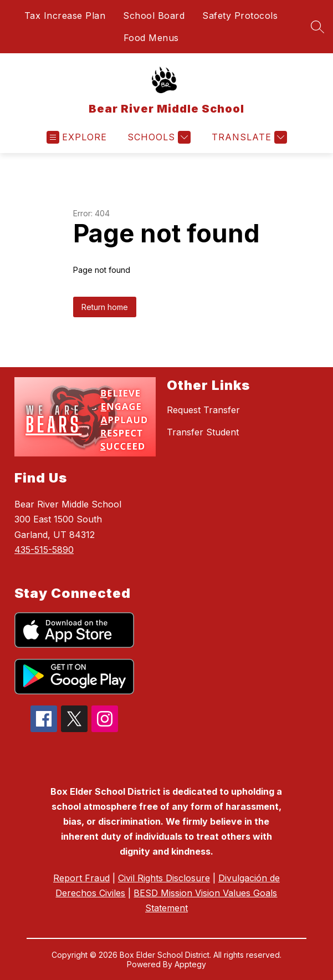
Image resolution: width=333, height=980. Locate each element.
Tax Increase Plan (65, 16)
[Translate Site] (248, 137)
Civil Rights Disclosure (164, 878)
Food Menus (151, 38)
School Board (154, 16)
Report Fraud (81, 878)
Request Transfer (203, 410)
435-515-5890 (44, 550)
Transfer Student (203, 432)
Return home (105, 307)
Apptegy (190, 964)
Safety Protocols (240, 16)
